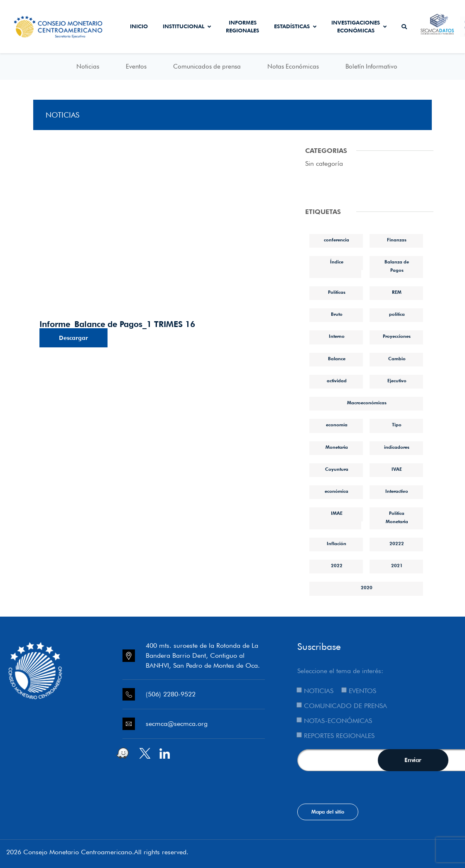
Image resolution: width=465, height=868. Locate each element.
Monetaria (337, 447)
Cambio (397, 359)
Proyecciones (397, 336)
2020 (367, 588)
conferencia (337, 240)
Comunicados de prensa (207, 66)
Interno (337, 336)
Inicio (139, 26)
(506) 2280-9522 (171, 694)
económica (337, 491)
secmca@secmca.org (177, 724)
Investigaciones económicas (359, 27)
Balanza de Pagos (397, 266)
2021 (397, 566)
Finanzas (397, 240)
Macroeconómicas (367, 403)
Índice (337, 262)
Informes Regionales (242, 27)
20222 (397, 543)
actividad (337, 381)
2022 (337, 566)
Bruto (337, 314)
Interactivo (397, 491)
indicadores (397, 447)
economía (337, 425)
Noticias (88, 66)
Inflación (337, 543)
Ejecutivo (397, 381)
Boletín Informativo (371, 66)
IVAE (397, 469)
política (397, 314)
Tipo (397, 425)
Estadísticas (295, 26)
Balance (337, 359)
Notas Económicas (293, 66)
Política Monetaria (397, 517)
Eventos (136, 66)
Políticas (337, 292)
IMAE (337, 513)
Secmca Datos (437, 27)
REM (397, 292)
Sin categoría (324, 164)
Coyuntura (337, 469)
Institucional (187, 26)
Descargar (73, 338)
